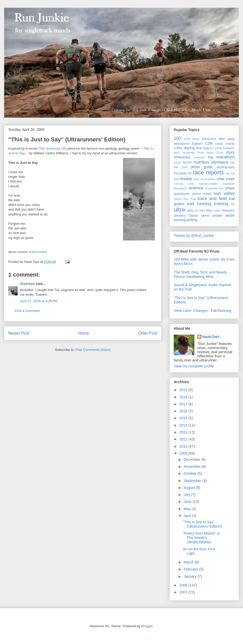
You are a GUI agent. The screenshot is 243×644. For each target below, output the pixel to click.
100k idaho (192, 139)
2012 (184, 432)
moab (177, 163)
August (190, 488)
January (191, 576)
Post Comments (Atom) (93, 350)
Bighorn (197, 144)
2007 (184, 592)
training (221, 204)
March (189, 562)
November (192, 466)
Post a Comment (27, 311)
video (217, 211)
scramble (211, 188)
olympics (220, 162)
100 (177, 138)
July (187, 495)
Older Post (148, 333)
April (188, 516)
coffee (178, 148)
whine (205, 216)
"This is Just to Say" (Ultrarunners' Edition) (67, 139)
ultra (179, 210)
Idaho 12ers (215, 152)
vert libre (206, 211)
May (187, 509)
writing (192, 220)
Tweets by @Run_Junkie (194, 236)
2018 (184, 397)
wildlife (217, 216)
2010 (184, 446)
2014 (184, 418)
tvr (233, 204)
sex (221, 188)
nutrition (201, 162)
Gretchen (27, 284)
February (191, 569)
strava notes (202, 194)
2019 (184, 390)
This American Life (53, 148)
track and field (212, 199)
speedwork (182, 194)
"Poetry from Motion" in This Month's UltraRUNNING (201, 538)
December (192, 460)
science (196, 188)
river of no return (204, 179)
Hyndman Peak (193, 152)
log (210, 157)
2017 (184, 404)
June (188, 502)
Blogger (147, 626)
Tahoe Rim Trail (185, 199)
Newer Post (19, 333)
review (186, 179)
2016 (184, 411)
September (193, 481)
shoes (230, 188)
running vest (184, 184)
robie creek (226, 179)
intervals (199, 157)
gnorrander (39, 252)
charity (230, 144)
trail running (199, 204)
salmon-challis (208, 184)
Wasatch (228, 211)
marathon (226, 157)
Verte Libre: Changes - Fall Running (203, 311)
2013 (184, 425)
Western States (186, 216)
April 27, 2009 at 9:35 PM (39, 301)
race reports (208, 172)
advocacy (209, 139)
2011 (184, 439)
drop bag (202, 148)
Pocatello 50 (183, 173)
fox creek (216, 148)
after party (227, 139)
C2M (209, 143)
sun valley (224, 193)
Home (84, 333)
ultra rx (192, 211)
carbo (219, 144)
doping (189, 148)
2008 (184, 585)
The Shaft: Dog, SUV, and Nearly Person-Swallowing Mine (200, 274)
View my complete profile (194, 366)
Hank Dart (211, 337)
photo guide (202, 167)
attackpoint (182, 144)
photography (226, 167)
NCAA (187, 163)
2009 (184, 453)
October (191, 473)
